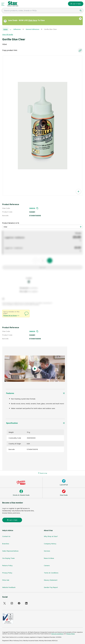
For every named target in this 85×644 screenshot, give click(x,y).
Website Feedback (9, 587)
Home (5, 29)
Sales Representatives (10, 551)
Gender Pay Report (51, 587)
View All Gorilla (8, 34)
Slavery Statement (51, 580)
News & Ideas (49, 558)
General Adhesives (33, 29)
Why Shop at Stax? (51, 536)
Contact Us (6, 536)
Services (47, 551)
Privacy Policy (7, 573)
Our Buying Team (8, 558)
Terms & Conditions (51, 573)
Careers (47, 565)
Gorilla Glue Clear (51, 29)
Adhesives (17, 29)
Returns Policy (7, 565)
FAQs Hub (6, 580)
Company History (50, 544)
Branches (6, 544)
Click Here (33, 20)
